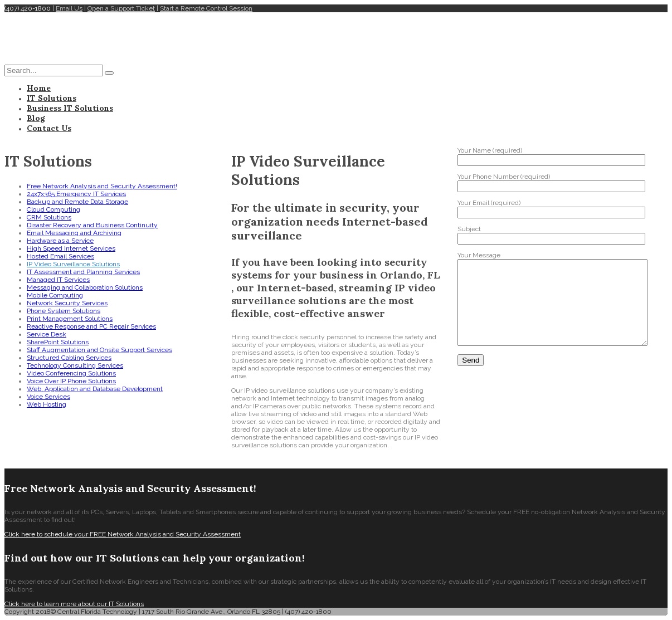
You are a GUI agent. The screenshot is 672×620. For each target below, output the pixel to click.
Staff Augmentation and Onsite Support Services (99, 350)
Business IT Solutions (70, 108)
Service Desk (47, 334)
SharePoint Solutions (58, 342)
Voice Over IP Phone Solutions (71, 381)
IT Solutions (52, 98)
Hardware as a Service (60, 241)
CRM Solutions (49, 217)
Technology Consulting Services (75, 365)
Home (39, 88)
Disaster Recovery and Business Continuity (92, 225)
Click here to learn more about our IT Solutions (74, 604)
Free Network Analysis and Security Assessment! (102, 186)
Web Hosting (47, 404)
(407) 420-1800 (28, 8)
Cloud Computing (53, 209)
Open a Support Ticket (121, 8)
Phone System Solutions (64, 311)
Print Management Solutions (70, 319)
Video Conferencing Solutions (71, 373)
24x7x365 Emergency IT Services (76, 194)
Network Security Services (67, 303)
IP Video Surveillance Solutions (73, 264)
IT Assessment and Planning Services (83, 272)
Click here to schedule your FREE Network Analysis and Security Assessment (123, 534)
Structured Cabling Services (69, 358)
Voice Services (48, 397)
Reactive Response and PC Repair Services (91, 326)
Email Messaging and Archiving (74, 233)
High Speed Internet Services (71, 248)
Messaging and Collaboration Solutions (85, 287)
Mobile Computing (55, 295)
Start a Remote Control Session (206, 8)
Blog (36, 118)
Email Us (69, 8)
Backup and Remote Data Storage (77, 202)
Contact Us (49, 128)
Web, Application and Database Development (95, 389)
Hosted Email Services (60, 256)
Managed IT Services (58, 280)
